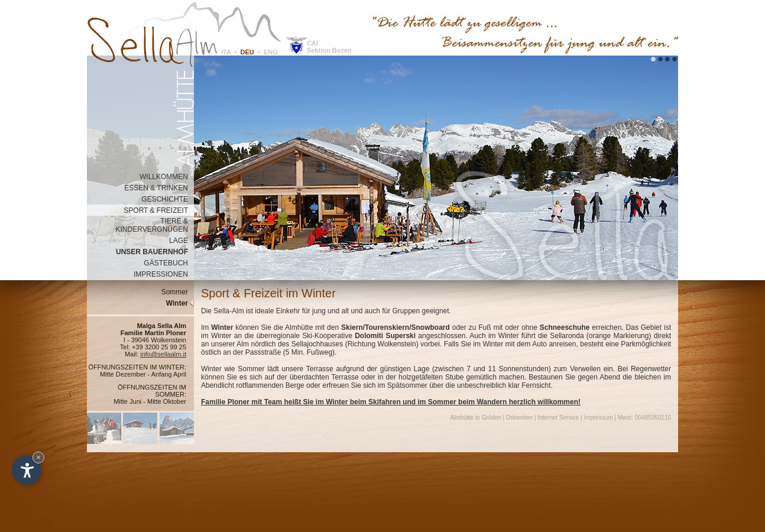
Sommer (178, 292)
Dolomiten (519, 418)
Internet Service (558, 418)
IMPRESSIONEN (164, 274)
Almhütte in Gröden (476, 418)
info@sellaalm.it (163, 354)
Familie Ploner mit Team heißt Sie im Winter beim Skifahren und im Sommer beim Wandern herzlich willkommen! (391, 402)
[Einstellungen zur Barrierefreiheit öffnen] (27, 470)
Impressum (598, 418)
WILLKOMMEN (167, 177)
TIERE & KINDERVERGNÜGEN (155, 225)
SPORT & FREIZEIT (159, 210)
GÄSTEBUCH (169, 263)
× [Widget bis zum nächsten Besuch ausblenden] (38, 457)
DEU (247, 52)
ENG (271, 52)
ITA (226, 52)
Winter (180, 303)
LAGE (181, 241)
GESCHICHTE (168, 199)
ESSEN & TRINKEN (159, 188)
